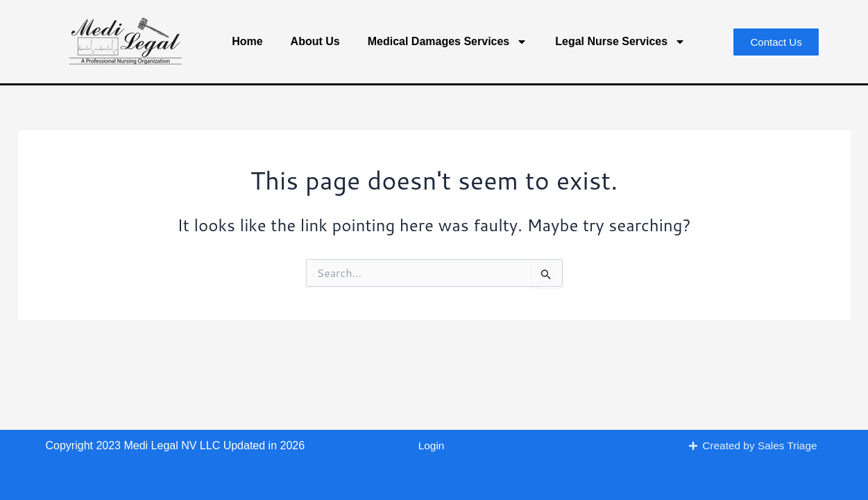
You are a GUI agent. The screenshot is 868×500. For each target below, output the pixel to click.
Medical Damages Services (448, 42)
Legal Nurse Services (620, 42)
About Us (315, 41)
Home (247, 41)
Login (431, 445)
